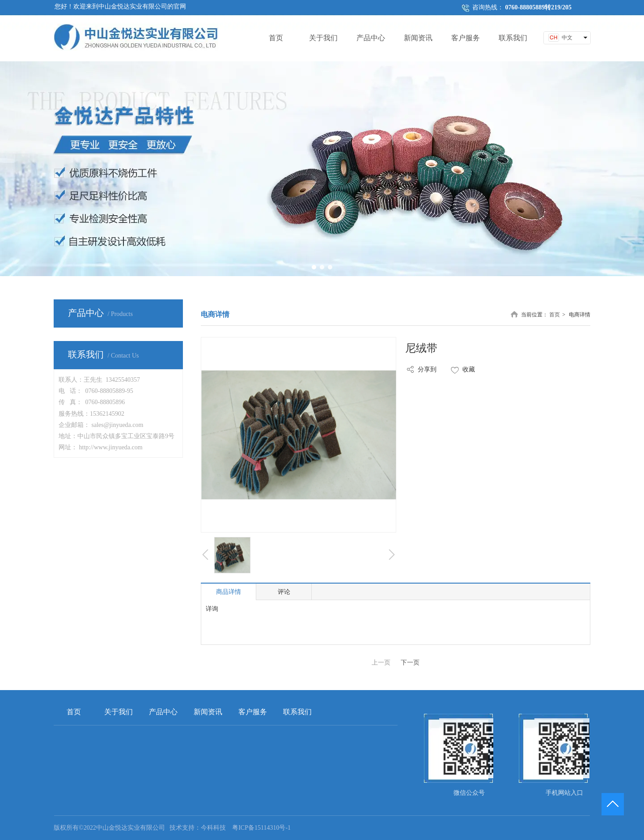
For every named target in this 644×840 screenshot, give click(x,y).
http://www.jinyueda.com (111, 447)
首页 (555, 315)
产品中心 (163, 712)
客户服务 (253, 712)
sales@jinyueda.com (118, 425)
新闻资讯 (208, 712)
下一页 (410, 663)
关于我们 (119, 712)
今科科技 (213, 828)
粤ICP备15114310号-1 (261, 828)
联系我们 (297, 712)
